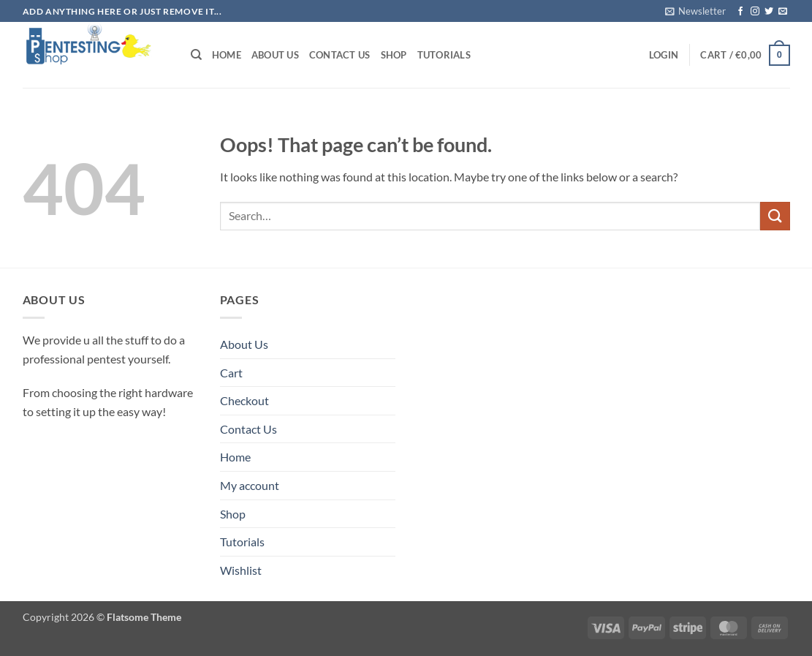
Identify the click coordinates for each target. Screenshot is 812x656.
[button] (695, 11)
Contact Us (340, 55)
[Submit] (775, 216)
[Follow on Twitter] (769, 12)
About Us (275, 55)
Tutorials (444, 55)
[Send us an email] (783, 12)
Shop (394, 55)
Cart (231, 373)
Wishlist (241, 570)
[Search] (196, 55)
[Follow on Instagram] (755, 12)
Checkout (244, 400)
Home (227, 55)
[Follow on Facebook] (740, 12)
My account (250, 485)
